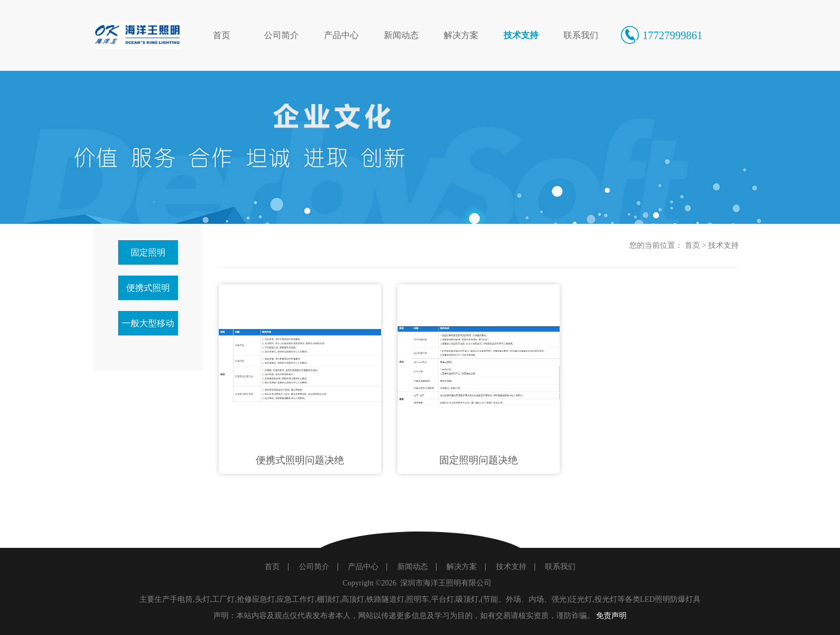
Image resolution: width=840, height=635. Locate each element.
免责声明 (611, 616)
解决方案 (461, 35)
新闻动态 (401, 35)
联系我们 (581, 35)
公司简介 (281, 35)
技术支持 (521, 35)
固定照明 (148, 252)
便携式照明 (148, 288)
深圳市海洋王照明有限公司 (446, 583)
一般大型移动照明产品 (148, 327)
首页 (222, 35)
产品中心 (341, 35)
